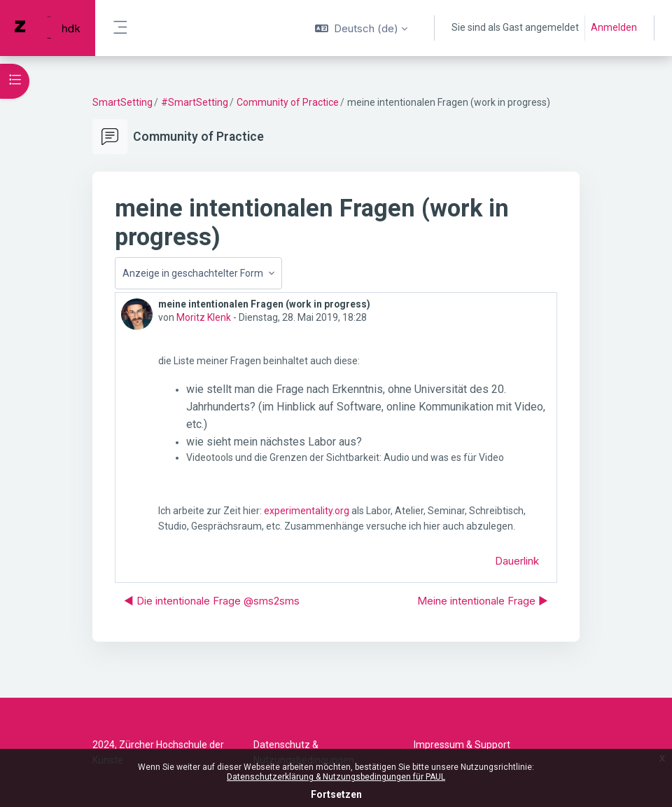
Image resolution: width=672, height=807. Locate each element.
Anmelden (614, 27)
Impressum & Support (462, 745)
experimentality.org (307, 511)
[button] (361, 28)
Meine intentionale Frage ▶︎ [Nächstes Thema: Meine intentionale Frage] (483, 601)
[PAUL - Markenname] (48, 28)
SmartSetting (122, 102)
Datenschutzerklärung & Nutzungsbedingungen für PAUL (336, 777)
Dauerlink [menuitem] (517, 561)
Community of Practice (288, 102)
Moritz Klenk (204, 317)
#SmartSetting (195, 102)
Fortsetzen (336, 794)
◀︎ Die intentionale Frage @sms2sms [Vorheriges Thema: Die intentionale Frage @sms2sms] (212, 601)
